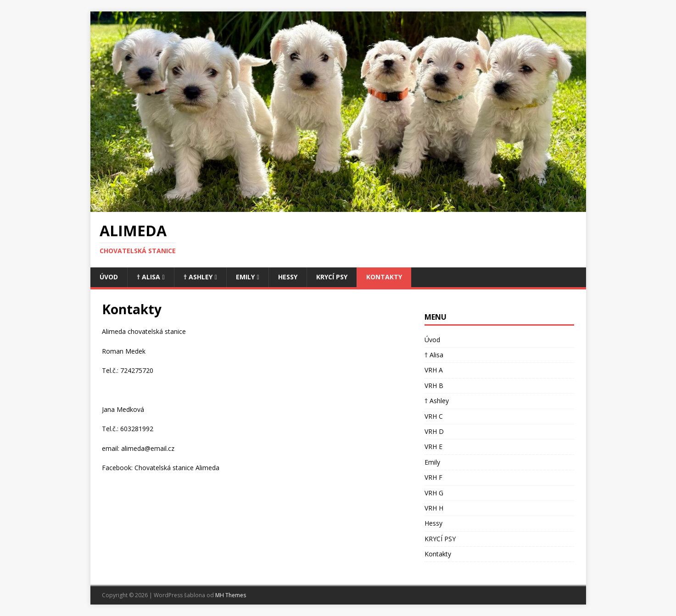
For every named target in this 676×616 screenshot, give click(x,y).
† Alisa (148, 277)
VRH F (433, 477)
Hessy (288, 277)
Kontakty (384, 277)
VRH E (433, 447)
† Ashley (198, 277)
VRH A (434, 370)
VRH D (434, 431)
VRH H (434, 508)
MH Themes (231, 595)
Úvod (109, 277)
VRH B (434, 386)
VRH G (434, 493)
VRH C (434, 416)
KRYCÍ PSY (332, 277)
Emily (245, 277)
